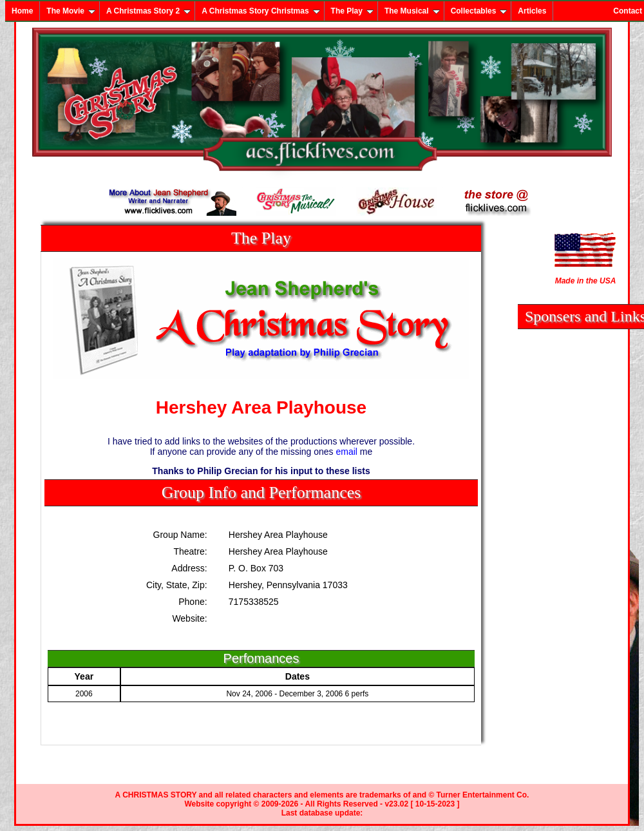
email (347, 452)
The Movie (71, 11)
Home (22, 11)
